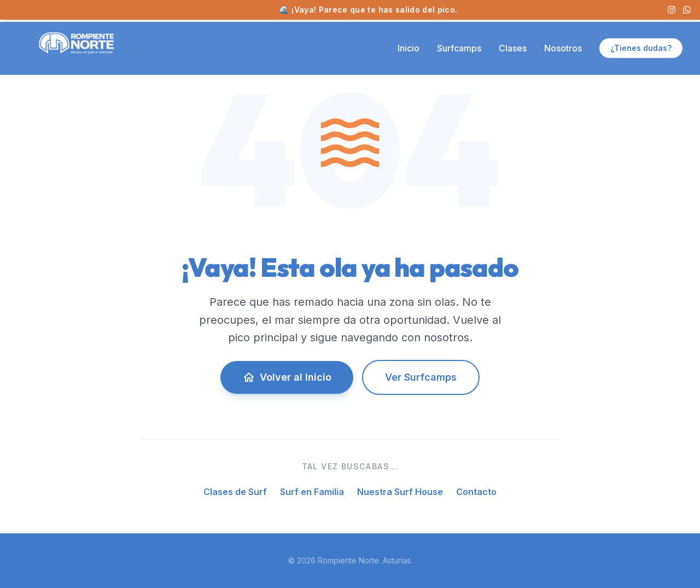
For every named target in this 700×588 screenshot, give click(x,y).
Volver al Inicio (287, 377)
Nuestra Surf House (400, 492)
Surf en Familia (312, 492)
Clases (513, 48)
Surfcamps (459, 48)
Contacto (476, 492)
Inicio (409, 48)
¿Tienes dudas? (641, 48)
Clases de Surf (235, 492)
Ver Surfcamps (421, 377)
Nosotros (563, 48)
